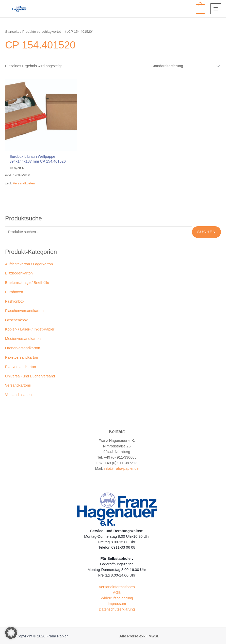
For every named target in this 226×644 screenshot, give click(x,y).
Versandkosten (24, 180)
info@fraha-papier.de (121, 465)
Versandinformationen (117, 583)
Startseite (12, 32)
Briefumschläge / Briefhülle (27, 279)
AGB (117, 589)
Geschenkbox (16, 316)
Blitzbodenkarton (19, 270)
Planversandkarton (21, 363)
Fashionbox (15, 298)
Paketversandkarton (22, 354)
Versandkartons (18, 382)
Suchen (206, 228)
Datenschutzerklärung (117, 605)
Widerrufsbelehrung (117, 594)
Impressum (117, 600)
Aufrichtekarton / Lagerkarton (29, 260)
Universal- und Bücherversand (30, 372)
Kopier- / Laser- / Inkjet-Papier (30, 326)
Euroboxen (14, 288)
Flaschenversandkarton (24, 307)
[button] (11, 633)
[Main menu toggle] (216, 9)
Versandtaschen (18, 391)
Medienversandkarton (23, 335)
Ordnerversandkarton (23, 344)
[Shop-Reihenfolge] (185, 66)
